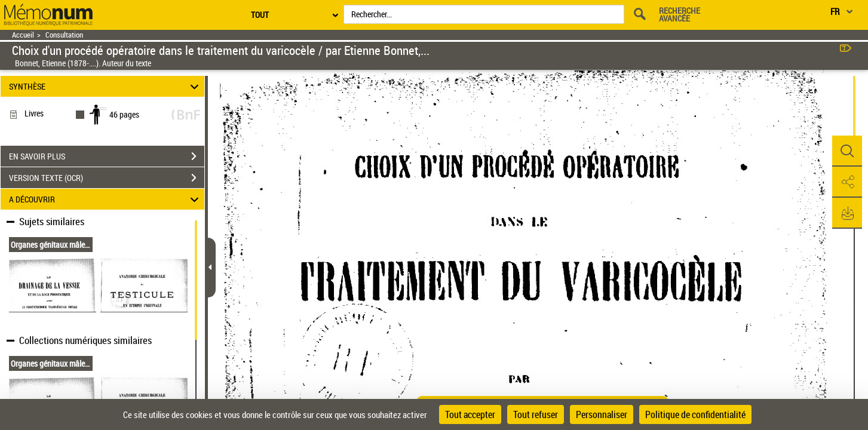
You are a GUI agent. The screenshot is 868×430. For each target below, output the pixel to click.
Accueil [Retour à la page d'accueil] (23, 35)
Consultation (64, 35)
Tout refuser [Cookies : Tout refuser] (536, 414)
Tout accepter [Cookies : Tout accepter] (470, 414)
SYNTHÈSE (106, 86)
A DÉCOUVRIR (106, 199)
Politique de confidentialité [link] (695, 414)
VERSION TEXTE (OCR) (107, 178)
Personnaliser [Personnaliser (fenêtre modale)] (602, 414)
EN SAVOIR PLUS (107, 156)
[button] (847, 151)
